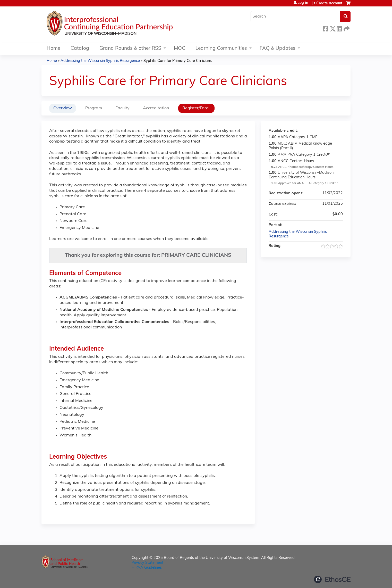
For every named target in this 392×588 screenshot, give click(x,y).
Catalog (80, 49)
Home (53, 49)
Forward (346, 28)
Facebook (325, 28)
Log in (303, 3)
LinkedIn (339, 28)
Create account (329, 3)
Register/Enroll (196, 108)
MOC (180, 49)
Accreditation (156, 108)
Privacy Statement (147, 563)
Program (94, 108)
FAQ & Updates (278, 49)
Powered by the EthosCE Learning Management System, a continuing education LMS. (332, 579)
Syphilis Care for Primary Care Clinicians (178, 61)
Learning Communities (221, 49)
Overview (63, 108)
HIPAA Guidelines (147, 568)
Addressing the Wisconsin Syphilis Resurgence (100, 61)
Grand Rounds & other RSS (130, 49)
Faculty (122, 108)
